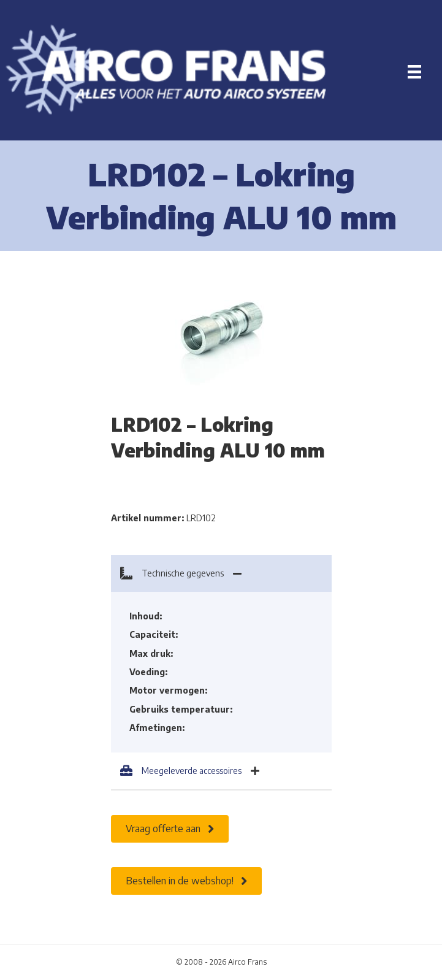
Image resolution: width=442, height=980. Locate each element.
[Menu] (414, 72)
